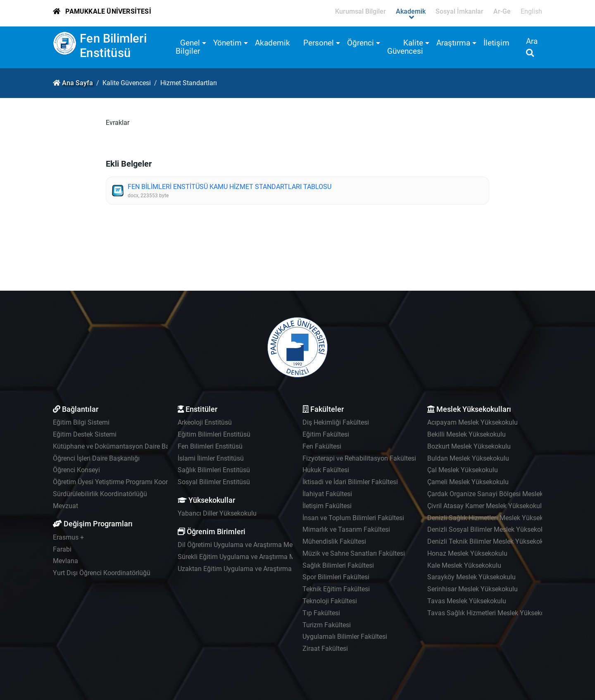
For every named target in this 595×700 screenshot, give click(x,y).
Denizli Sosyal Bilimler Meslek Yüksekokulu (490, 529)
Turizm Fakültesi (327, 625)
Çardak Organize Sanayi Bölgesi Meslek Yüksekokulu (505, 494)
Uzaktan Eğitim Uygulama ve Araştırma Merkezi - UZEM (258, 569)
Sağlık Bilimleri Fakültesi (338, 565)
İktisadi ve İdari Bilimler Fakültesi (350, 482)
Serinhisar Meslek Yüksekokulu (472, 589)
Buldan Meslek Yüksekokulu (468, 458)
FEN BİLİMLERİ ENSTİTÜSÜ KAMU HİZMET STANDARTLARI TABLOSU (230, 187)
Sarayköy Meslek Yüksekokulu (471, 577)
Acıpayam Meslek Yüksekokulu (472, 422)
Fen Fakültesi (322, 446)
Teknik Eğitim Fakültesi (336, 589)
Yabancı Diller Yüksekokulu (217, 513)
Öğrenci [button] (361, 43)
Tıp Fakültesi (321, 613)
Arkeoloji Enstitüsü (205, 422)
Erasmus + (68, 537)
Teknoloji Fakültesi (330, 601)
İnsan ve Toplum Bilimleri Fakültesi (353, 518)
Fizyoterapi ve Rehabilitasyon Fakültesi (359, 458)
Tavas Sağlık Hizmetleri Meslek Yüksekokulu (492, 613)
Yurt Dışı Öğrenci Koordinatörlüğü (102, 573)
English (531, 11)
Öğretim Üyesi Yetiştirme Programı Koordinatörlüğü (127, 482)
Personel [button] (319, 43)
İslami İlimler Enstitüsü (211, 458)
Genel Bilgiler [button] (188, 47)
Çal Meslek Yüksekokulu (463, 470)
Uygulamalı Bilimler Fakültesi (345, 637)
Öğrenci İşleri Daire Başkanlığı (96, 458)
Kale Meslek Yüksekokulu (464, 565)
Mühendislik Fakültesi (334, 541)
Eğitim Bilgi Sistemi (81, 422)
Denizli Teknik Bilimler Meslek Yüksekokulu (490, 541)
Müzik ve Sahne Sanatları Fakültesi (354, 553)
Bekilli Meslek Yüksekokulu (466, 434)
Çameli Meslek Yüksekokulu (468, 482)
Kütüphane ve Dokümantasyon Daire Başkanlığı (123, 446)
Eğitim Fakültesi (326, 434)
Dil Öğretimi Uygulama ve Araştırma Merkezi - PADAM (256, 545)
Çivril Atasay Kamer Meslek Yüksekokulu (486, 506)
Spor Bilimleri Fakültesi (336, 577)
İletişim (496, 43)
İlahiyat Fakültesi (327, 494)
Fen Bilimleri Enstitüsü (113, 46)
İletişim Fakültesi (327, 506)
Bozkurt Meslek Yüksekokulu (469, 446)
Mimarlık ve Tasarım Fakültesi (346, 529)
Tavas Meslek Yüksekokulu (467, 601)
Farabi (62, 549)
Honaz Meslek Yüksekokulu (467, 553)
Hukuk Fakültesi (326, 470)
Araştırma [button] (453, 43)
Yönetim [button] (227, 43)
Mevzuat (65, 506)
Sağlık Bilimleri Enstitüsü (214, 470)
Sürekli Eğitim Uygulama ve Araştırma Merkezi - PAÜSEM (260, 557)
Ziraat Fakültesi (325, 649)
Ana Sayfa (77, 83)
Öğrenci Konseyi (76, 470)
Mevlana (65, 561)
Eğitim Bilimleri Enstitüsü (214, 434)
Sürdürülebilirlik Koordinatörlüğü (100, 494)
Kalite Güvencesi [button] (405, 47)
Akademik (273, 43)
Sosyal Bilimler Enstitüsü (214, 482)
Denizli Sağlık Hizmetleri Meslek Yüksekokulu (493, 518)
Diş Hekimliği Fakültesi (336, 422)
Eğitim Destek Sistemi (85, 434)
